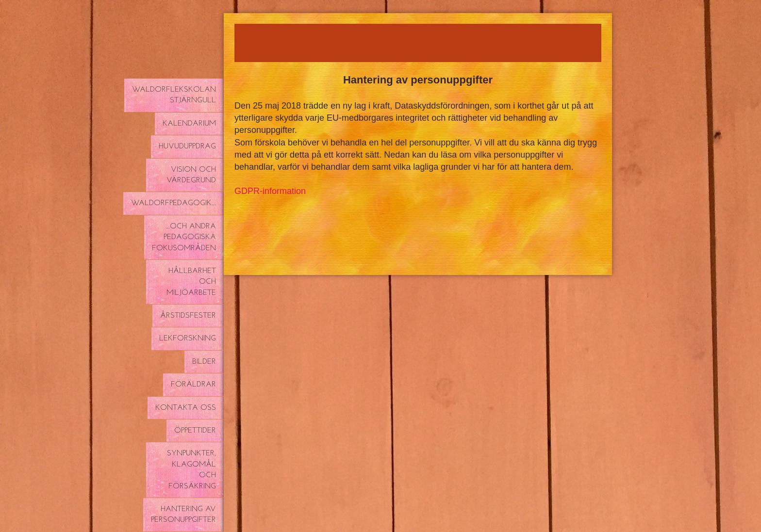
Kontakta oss (186, 408)
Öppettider (195, 431)
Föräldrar (193, 385)
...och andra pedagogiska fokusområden (184, 237)
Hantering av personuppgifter (183, 515)
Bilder (204, 362)
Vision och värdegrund (191, 175)
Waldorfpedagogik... (174, 203)
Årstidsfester (188, 316)
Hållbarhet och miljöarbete (191, 282)
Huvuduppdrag (187, 146)
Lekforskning (188, 339)
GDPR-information (270, 191)
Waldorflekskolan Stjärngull (174, 95)
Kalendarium (189, 124)
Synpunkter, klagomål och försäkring (191, 470)
